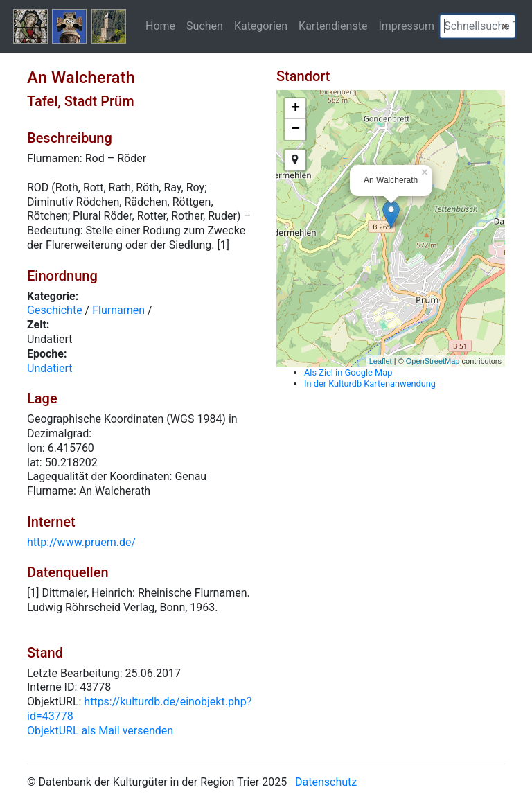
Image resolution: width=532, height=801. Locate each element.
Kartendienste (333, 26)
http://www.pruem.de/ (81, 542)
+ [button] (295, 109)
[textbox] (478, 26)
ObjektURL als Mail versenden (100, 731)
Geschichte (55, 310)
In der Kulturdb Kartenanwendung (370, 384)
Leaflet (381, 361)
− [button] (295, 130)
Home (160, 26)
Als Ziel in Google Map (348, 372)
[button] (505, 26)
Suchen (205, 26)
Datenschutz (326, 782)
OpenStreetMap (433, 361)
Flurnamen (118, 310)
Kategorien (261, 26)
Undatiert (50, 368)
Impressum (406, 26)
